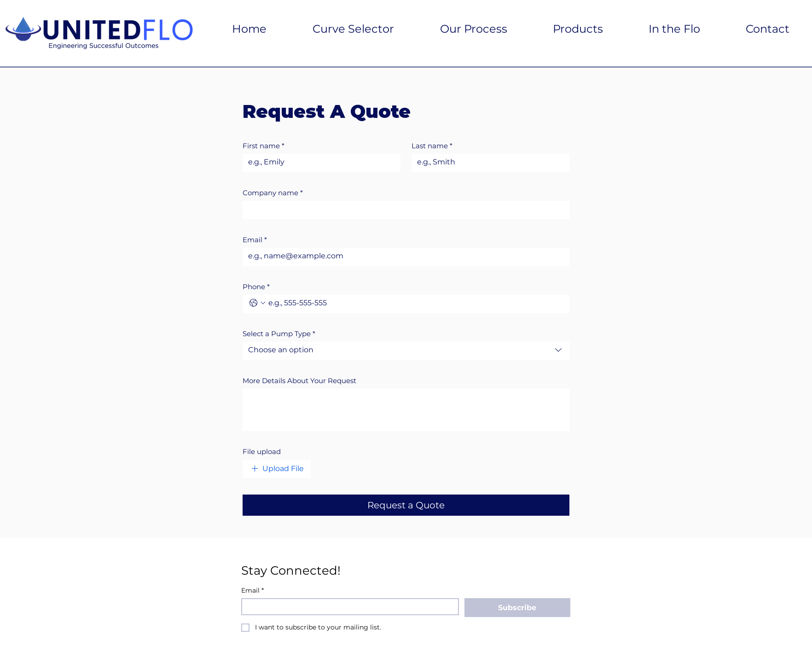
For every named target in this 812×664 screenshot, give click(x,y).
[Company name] (403, 209)
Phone (256, 287)
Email (255, 240)
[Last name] (488, 162)
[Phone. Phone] (415, 303)
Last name (432, 146)
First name (264, 146)
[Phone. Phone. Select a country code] (257, 303)
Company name (273, 193)
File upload (262, 452)
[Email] (403, 256)
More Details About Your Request (299, 381)
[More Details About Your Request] (406, 409)
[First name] (319, 162)
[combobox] (406, 351)
